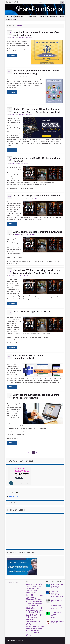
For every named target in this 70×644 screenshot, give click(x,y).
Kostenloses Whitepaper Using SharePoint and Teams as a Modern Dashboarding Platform (38, 272)
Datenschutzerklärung (11, 20)
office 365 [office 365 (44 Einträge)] (36, 608)
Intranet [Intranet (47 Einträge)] (31, 595)
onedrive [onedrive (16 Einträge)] (29, 610)
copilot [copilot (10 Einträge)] (41, 586)
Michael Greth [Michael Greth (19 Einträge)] (33, 597)
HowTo (20, 37)
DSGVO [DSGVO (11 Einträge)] (29, 589)
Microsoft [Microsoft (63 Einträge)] (32, 599)
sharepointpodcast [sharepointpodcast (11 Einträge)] (31, 619)
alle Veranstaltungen (15, 496)
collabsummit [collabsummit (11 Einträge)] (35, 586)
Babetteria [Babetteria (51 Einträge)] (37, 584)
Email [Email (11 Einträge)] (39, 589)
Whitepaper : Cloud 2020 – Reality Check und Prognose (37, 159)
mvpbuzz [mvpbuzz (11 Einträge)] (38, 603)
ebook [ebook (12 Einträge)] (34, 589)
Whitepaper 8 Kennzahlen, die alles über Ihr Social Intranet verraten (36, 396)
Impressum (61, 16)
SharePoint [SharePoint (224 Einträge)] (33, 613)
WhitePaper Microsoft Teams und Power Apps (37, 232)
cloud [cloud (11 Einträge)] (28, 586)
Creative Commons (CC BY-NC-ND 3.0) (14, 641)
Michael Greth (12, 37)
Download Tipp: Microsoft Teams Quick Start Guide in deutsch (37, 33)
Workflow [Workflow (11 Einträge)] (29, 633)
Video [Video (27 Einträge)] (34, 628)
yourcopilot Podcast (20, 16)
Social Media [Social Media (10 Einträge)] (40, 626)
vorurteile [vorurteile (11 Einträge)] (41, 628)
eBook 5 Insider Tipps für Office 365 (32, 311)
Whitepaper (30, 37)
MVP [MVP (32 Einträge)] (31, 603)
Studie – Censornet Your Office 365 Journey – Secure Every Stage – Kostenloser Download (37, 110)
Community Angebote (32, 16)
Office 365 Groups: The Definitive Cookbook (37, 195)
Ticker (26, 37)
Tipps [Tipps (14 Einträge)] (28, 628)
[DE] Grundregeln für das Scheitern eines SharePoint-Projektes (57, 586)
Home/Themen (10, 16)
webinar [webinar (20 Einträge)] (30, 630)
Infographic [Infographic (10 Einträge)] (39, 593)
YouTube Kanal (54, 16)
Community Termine (44, 16)
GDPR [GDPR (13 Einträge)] (29, 591)
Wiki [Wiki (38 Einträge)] (36, 630)
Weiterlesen (12, 56)
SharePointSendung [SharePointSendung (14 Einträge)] (32, 622)
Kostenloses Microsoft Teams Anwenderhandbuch (28, 357)
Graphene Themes (19, 642)
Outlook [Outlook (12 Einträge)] (36, 610)
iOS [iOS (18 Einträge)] (37, 595)
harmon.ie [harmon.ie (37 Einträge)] (31, 593)
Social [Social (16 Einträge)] (34, 624)
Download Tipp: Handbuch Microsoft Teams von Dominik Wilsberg (36, 72)
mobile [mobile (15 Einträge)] (35, 601)
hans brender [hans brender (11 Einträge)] (35, 591)
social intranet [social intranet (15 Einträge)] (32, 626)
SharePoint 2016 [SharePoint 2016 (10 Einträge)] (33, 617)
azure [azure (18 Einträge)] (29, 584)
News (23, 37)
